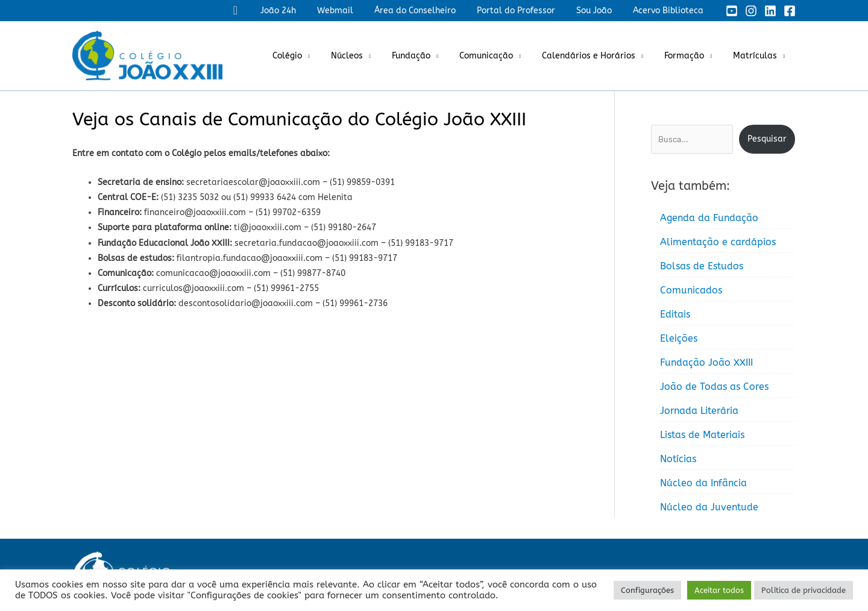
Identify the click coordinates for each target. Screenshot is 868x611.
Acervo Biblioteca (670, 11)
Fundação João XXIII (706, 362)
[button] (261, 11)
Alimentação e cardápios (718, 242)
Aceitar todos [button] (719, 590)
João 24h (301, 11)
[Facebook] (790, 11)
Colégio (315, 56)
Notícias (678, 459)
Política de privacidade (804, 590)
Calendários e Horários (599, 56)
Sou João (600, 11)
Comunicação (501, 56)
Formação (691, 56)
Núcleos (370, 56)
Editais (675, 314)
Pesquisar (767, 139)
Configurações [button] (647, 590)
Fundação (430, 56)
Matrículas (757, 56)
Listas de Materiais (702, 435)
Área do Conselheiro (429, 11)
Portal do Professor (526, 11)
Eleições (679, 338)
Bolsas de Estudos (702, 266)
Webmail (354, 11)
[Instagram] (751, 11)
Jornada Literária (699, 411)
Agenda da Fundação (709, 218)
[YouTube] (732, 11)
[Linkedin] (770, 11)
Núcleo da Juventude (709, 507)
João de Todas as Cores (714, 387)
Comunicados (691, 290)
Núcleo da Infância (703, 483)
